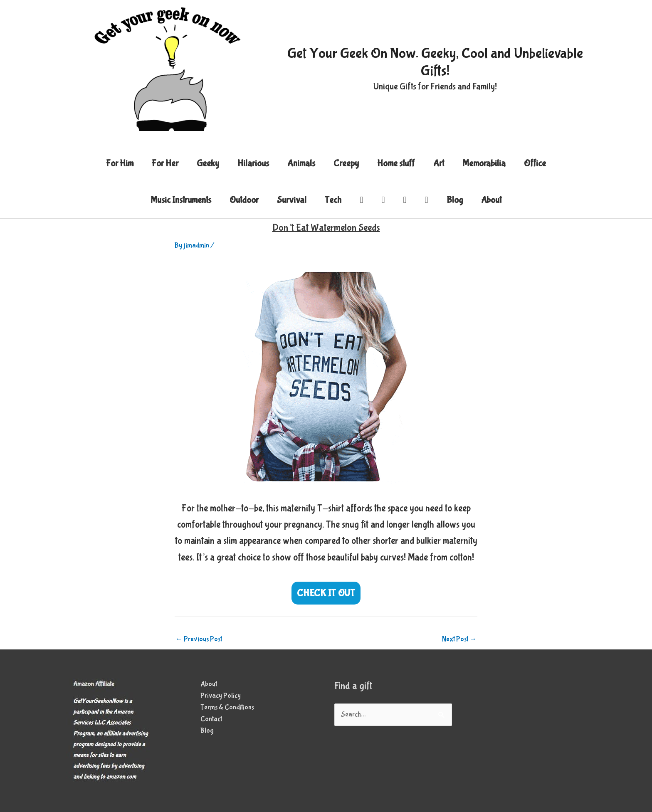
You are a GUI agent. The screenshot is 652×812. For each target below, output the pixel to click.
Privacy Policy (221, 696)
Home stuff (396, 163)
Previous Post (199, 639)
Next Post (459, 639)
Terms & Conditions (227, 707)
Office (535, 163)
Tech (333, 200)
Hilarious (253, 163)
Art (439, 163)
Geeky (208, 163)
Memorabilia (484, 163)
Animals (301, 163)
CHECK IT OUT (326, 593)
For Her (165, 163)
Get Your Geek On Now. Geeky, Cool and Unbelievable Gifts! (435, 62)
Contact (211, 719)
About (491, 200)
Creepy (346, 163)
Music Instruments (181, 200)
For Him (120, 163)
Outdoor (244, 200)
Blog (455, 200)
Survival (292, 200)
